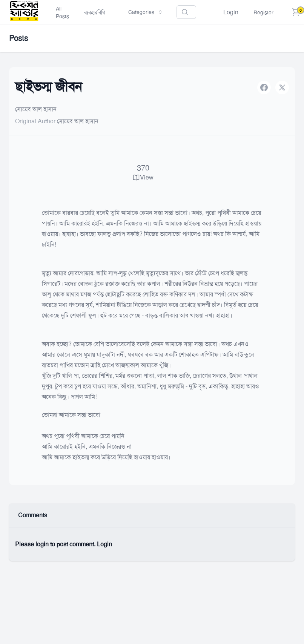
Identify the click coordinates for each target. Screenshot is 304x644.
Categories (146, 12)
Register (263, 12)
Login (231, 12)
